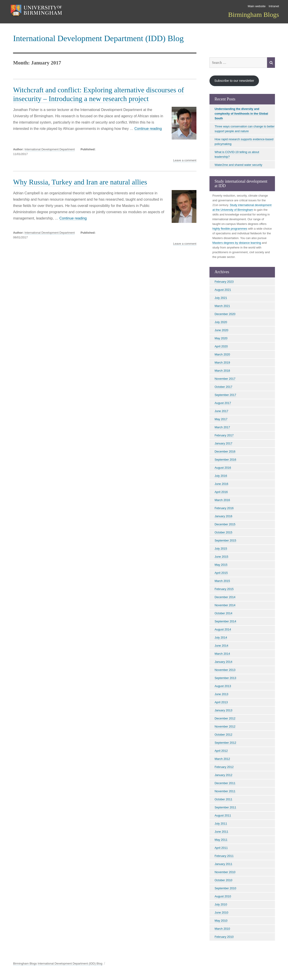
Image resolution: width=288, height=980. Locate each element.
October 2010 (224, 880)
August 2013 (223, 686)
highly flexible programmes (230, 229)
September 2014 (225, 621)
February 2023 (224, 282)
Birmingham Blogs (254, 15)
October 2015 (224, 532)
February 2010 (224, 937)
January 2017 (224, 443)
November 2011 (225, 791)
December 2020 (225, 314)
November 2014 (225, 605)
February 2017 (224, 435)
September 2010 (225, 888)
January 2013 (224, 710)
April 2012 (221, 751)
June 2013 (222, 694)
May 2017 (221, 419)
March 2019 (222, 363)
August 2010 (223, 896)
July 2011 (221, 824)
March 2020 (222, 354)
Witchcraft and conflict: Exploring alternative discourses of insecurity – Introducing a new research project (98, 94)
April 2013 (221, 702)
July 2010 (221, 904)
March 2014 (222, 654)
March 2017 (222, 427)
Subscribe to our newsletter (234, 81)
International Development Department (50, 149)
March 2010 (222, 929)
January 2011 (224, 864)
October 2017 (224, 387)
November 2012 (225, 726)
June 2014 (222, 646)
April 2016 (221, 492)
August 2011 (223, 815)
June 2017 (222, 411)
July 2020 (221, 322)
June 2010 (222, 912)
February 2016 (224, 508)
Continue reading (148, 129)
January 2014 (224, 662)
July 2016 (221, 476)
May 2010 (221, 921)
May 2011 (221, 840)
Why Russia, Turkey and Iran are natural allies (80, 182)
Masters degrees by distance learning (237, 243)
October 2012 (224, 735)
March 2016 (222, 500)
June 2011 (222, 832)
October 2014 (224, 613)
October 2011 (224, 799)
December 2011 (225, 783)
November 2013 (225, 670)
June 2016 (222, 484)
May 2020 (221, 338)
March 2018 (222, 371)
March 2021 (222, 306)
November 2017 (225, 379)
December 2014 (225, 597)
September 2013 (225, 678)
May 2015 (221, 565)
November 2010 (225, 872)
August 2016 (223, 468)
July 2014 (221, 637)
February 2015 (224, 589)
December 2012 (225, 718)
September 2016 (225, 460)
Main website (257, 6)
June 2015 (222, 557)
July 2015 (221, 549)
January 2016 (224, 516)
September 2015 (225, 540)
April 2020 (221, 346)
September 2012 (225, 743)
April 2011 (221, 848)
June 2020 (222, 330)
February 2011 (224, 856)
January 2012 (224, 775)
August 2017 (223, 403)
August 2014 (223, 629)
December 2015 (225, 524)
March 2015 (222, 581)
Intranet (274, 6)
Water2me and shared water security (238, 165)
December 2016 (225, 451)
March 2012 (222, 759)
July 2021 (221, 298)
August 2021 (223, 290)
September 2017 (225, 395)
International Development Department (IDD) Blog (98, 38)
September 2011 (225, 807)
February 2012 (224, 767)
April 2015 (221, 573)
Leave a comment (185, 160)
